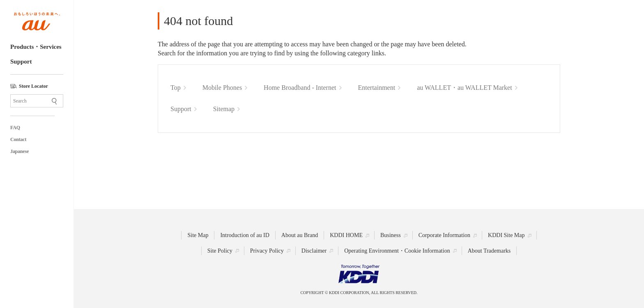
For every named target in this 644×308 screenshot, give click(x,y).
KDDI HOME (346, 235)
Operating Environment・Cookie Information (397, 251)
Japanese (20, 151)
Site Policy (220, 251)
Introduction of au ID (245, 235)
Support (21, 62)
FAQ (15, 128)
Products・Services (36, 47)
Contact (18, 139)
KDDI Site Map (506, 235)
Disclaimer (314, 251)
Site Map (198, 235)
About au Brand (300, 235)
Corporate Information (444, 235)
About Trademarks (489, 251)
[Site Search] (37, 101)
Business (391, 235)
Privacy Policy (267, 251)
